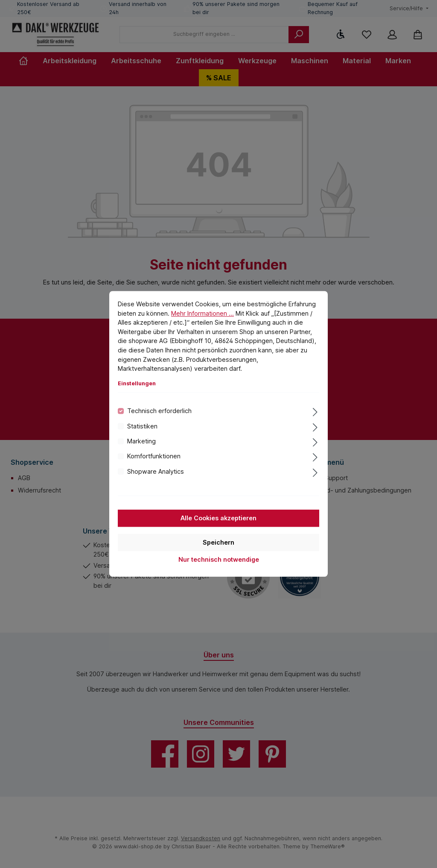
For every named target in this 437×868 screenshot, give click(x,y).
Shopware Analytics (156, 471)
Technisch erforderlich (159, 411)
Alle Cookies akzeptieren (218, 518)
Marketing (141, 441)
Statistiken (142, 426)
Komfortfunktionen (154, 456)
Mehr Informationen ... (202, 313)
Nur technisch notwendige (219, 560)
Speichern (218, 543)
